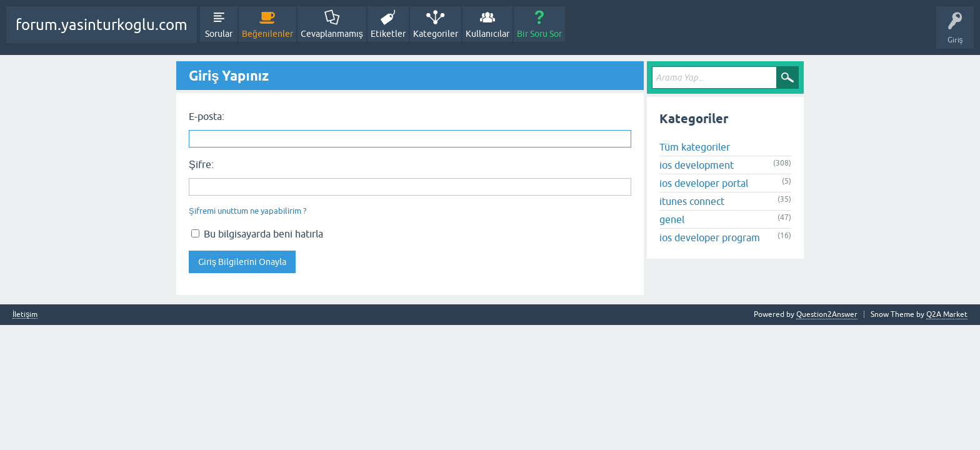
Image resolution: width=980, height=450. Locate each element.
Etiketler (388, 34)
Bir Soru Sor (539, 34)
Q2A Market (947, 314)
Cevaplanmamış (332, 34)
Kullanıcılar (488, 34)
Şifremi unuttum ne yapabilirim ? (247, 211)
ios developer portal (704, 183)
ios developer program (710, 237)
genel (672, 219)
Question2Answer (827, 314)
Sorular (219, 34)
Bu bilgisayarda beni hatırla (257, 234)
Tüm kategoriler (695, 147)
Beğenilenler (267, 34)
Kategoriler (436, 34)
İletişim (25, 315)
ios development (697, 165)
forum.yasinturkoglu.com (102, 25)
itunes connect (692, 201)
